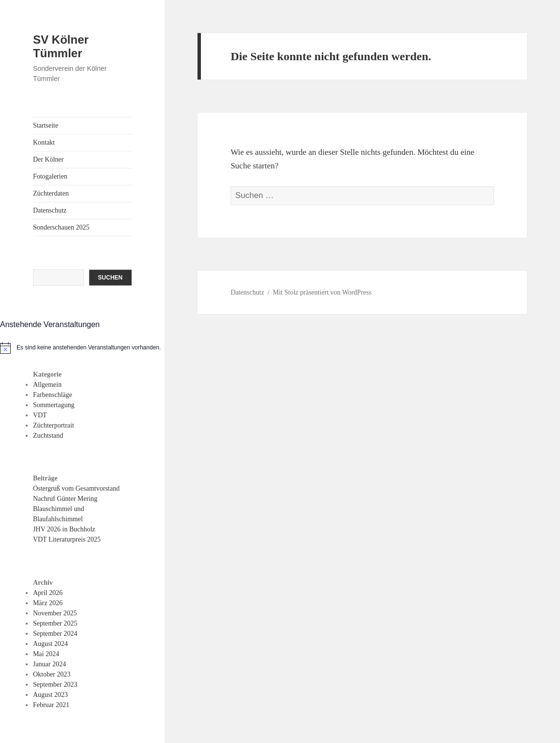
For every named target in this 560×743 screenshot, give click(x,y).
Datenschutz (50, 210)
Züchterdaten (51, 193)
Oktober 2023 (52, 674)
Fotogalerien (50, 176)
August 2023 (50, 695)
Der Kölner (48, 159)
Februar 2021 (51, 705)
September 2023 (55, 685)
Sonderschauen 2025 (61, 227)
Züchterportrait (54, 425)
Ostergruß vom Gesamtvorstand (76, 488)
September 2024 (55, 634)
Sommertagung (54, 405)
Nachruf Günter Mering (65, 499)
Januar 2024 (49, 664)
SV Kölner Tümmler (61, 46)
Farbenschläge (53, 395)
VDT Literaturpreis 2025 (67, 539)
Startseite (46, 125)
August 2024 (50, 644)
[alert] (82, 348)
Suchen (110, 278)
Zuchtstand (48, 436)
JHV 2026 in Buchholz (64, 529)
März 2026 (48, 603)
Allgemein (47, 385)
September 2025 (55, 623)
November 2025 (55, 613)
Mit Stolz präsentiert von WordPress (322, 292)
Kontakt (44, 142)
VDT (40, 415)
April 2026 (48, 593)
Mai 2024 (46, 654)
